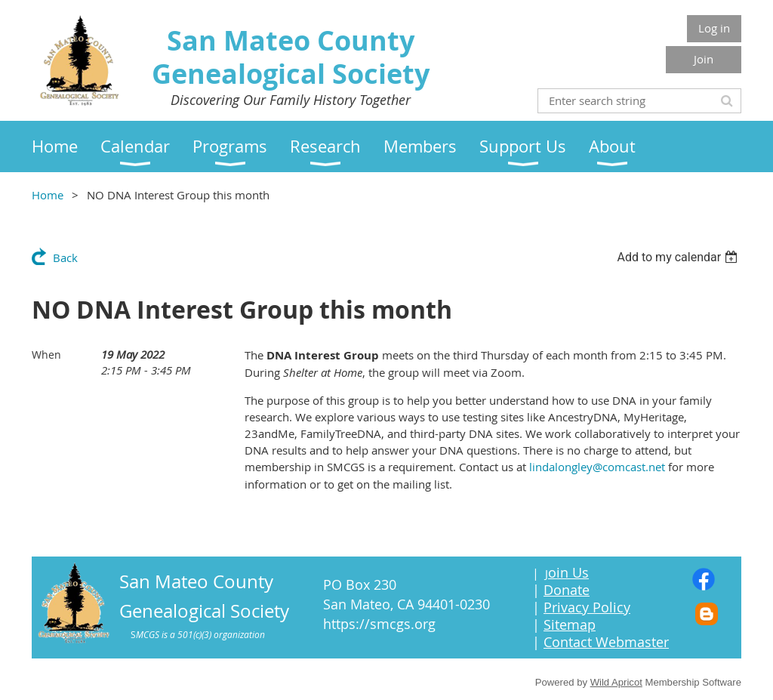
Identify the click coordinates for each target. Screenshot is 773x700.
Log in (714, 28)
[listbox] (679, 257)
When (46, 355)
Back (65, 257)
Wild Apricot (616, 682)
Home (48, 195)
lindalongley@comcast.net (597, 467)
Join (704, 59)
